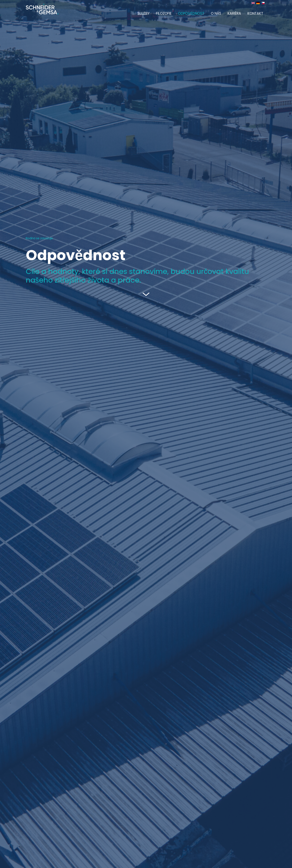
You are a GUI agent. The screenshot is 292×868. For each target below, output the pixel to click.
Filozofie (164, 13)
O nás (216, 13)
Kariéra (234, 13)
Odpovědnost (191, 13)
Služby (144, 13)
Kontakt (255, 13)
